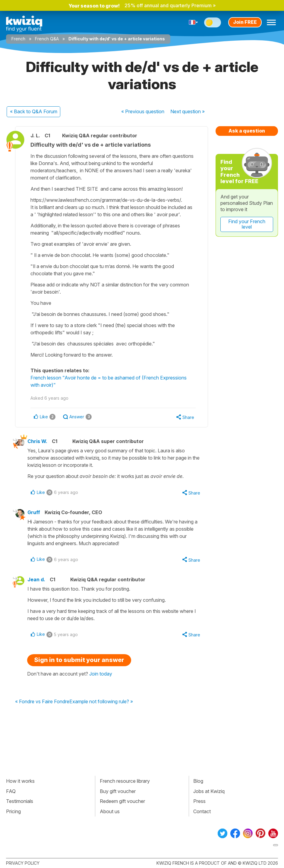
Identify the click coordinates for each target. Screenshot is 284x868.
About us (110, 811)
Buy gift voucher (118, 791)
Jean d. (36, 579)
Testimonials (20, 801)
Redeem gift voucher (122, 801)
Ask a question (247, 131)
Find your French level (247, 224)
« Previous (143, 111)
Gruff (34, 512)
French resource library (125, 781)
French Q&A (47, 39)
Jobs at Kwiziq (209, 791)
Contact (202, 811)
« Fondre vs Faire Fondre (42, 702)
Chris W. (37, 441)
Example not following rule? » (101, 702)
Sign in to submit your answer (79, 660)
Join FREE (245, 22)
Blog (198, 781)
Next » (188, 111)
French (18, 39)
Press (199, 801)
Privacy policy (23, 863)
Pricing (13, 811)
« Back (34, 111)
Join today (101, 674)
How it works (20, 781)
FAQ (11, 791)
